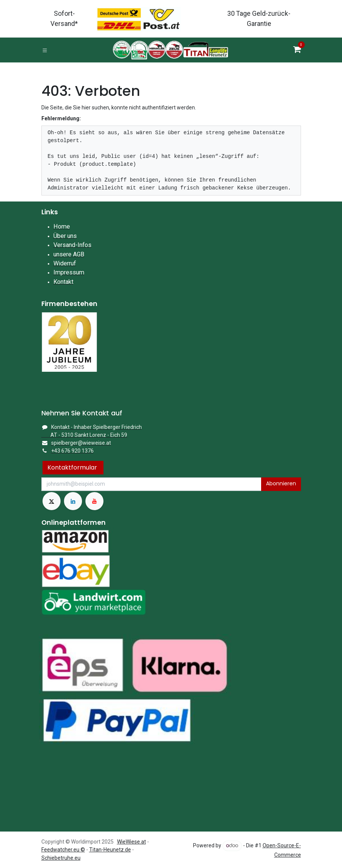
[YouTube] (94, 501)
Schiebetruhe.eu (61, 858)
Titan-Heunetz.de (110, 850)
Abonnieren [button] (281, 483)
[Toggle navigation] (45, 50)
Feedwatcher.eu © (63, 850)
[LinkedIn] (73, 501)
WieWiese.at (131, 842)
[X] (52, 501)
